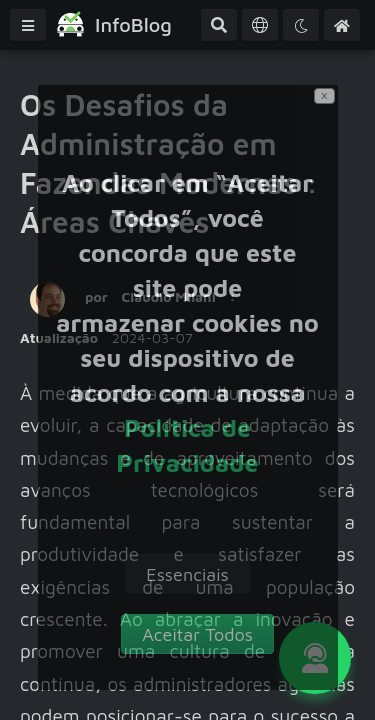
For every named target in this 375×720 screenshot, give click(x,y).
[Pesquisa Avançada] (219, 25)
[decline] (187, 574)
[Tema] (301, 25)
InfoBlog (133, 24)
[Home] (342, 25)
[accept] (197, 634)
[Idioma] (260, 25)
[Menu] (28, 25)
